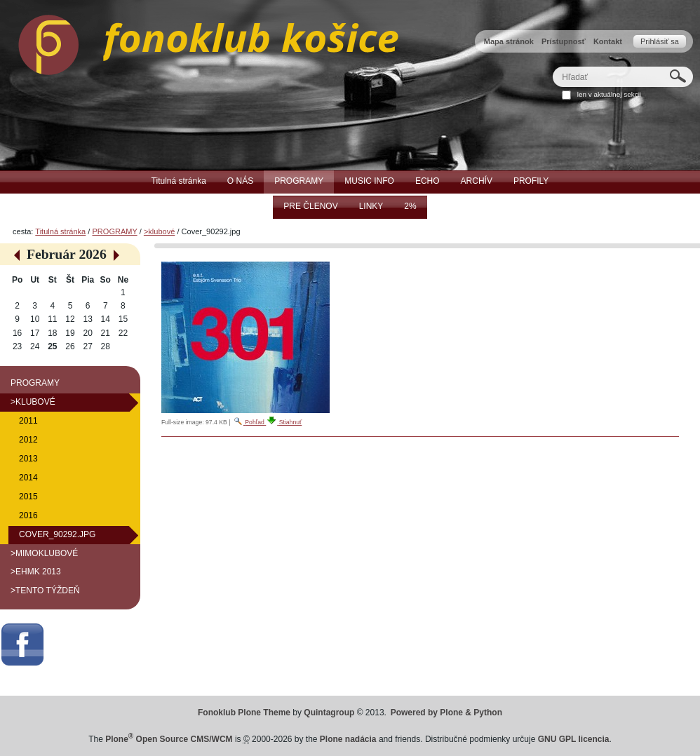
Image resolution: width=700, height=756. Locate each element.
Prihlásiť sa (660, 41)
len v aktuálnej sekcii (609, 94)
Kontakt (608, 41)
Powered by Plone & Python (446, 713)
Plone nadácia (348, 739)
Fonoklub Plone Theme (244, 713)
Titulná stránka (60, 231)
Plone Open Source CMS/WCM (169, 739)
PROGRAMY (114, 231)
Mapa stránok (509, 41)
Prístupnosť (564, 41)
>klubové (159, 231)
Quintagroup (329, 713)
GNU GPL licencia (574, 739)
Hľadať (552, 66)
